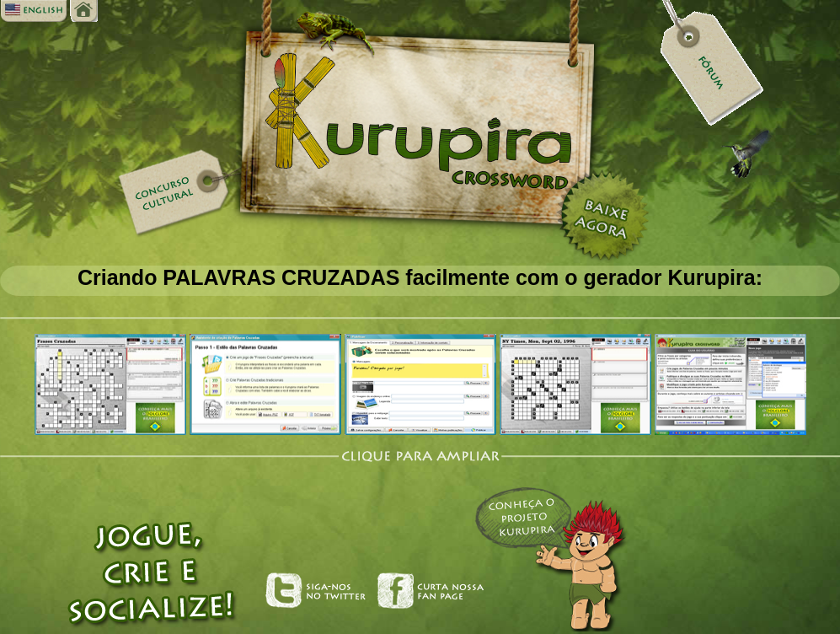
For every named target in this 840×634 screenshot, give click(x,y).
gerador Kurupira (670, 277)
